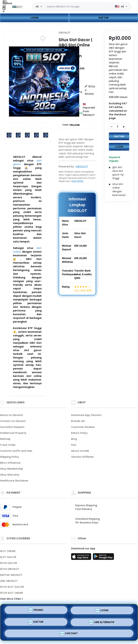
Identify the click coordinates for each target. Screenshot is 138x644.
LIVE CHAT (69, 633)
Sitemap (5, 439)
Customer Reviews (83, 427)
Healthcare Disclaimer (14, 481)
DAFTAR (103, 18)
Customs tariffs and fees (16, 451)
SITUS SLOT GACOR (12, 587)
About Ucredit (80, 451)
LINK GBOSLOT (9, 581)
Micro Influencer (10, 463)
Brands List (78, 421)
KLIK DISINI (77, 181)
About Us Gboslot (11, 415)
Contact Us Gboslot (13, 421)
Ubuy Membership (11, 469)
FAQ (74, 445)
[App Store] (82, 558)
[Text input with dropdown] (79, 7)
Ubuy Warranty (10, 475)
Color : (71, 125)
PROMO (36, 611)
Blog (74, 439)
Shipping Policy (9, 457)
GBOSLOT (65, 33)
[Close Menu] (4, 7)
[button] (43, 38)
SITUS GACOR (9, 563)
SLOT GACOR (8, 557)
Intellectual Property (13, 433)
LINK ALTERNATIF (102, 622)
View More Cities (11, 599)
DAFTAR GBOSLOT (11, 575)
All (37, 6)
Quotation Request (12, 427)
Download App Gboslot (86, 415)
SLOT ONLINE (8, 551)
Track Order (8, 445)
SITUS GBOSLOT (10, 569)
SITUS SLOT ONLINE (11, 593)
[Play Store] (103, 558)
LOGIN (34, 18)
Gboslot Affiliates (82, 457)
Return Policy (79, 433)
